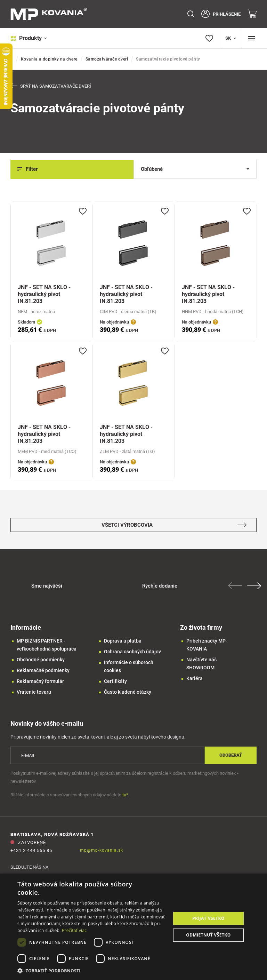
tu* (125, 795)
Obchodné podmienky (41, 660)
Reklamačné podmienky (43, 671)
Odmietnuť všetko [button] (208, 935)
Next (255, 586)
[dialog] (133, 927)
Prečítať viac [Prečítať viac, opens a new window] (74, 930)
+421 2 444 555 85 (31, 850)
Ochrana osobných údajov (132, 652)
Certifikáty (115, 682)
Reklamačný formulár (40, 682)
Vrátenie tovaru (34, 692)
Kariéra (195, 679)
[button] (92, 971)
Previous (236, 586)
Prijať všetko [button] (208, 918)
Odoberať (231, 755)
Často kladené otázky (128, 692)
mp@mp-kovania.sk (102, 850)
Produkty (29, 38)
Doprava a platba (123, 641)
